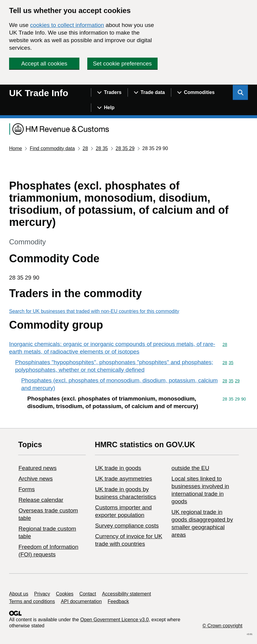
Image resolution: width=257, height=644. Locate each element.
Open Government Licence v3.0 (115, 620)
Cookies (65, 594)
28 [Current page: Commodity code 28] (85, 148)
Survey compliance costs (127, 526)
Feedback (118, 601)
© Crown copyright (222, 626)
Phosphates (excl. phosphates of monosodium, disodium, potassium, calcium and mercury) (119, 384)
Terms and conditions (32, 601)
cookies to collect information (67, 25)
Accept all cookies (44, 64)
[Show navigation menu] (109, 92)
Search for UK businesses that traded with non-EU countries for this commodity (94, 311)
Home (16, 148)
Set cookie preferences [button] (122, 64)
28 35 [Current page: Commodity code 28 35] (102, 148)
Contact (88, 594)
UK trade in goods (118, 468)
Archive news (36, 479)
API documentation (81, 601)
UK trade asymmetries (124, 479)
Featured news (38, 468)
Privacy (42, 594)
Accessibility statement (126, 594)
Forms (27, 489)
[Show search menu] (240, 92)
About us (19, 594)
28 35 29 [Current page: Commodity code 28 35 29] (125, 148)
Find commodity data (52, 148)
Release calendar (41, 500)
